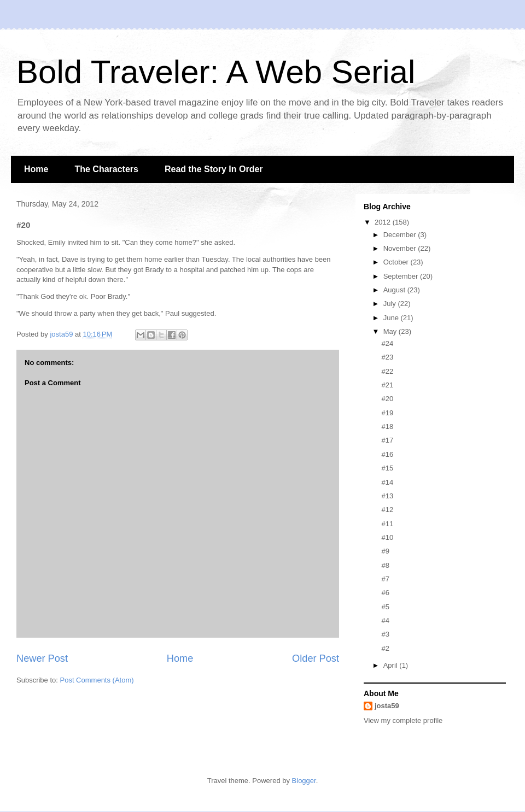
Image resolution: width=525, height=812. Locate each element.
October (397, 262)
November (401, 248)
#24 (387, 343)
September (402, 276)
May (391, 331)
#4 (385, 620)
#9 (385, 551)
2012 (384, 222)
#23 (387, 357)
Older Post (316, 658)
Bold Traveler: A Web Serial (216, 72)
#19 (387, 413)
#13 (387, 496)
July (391, 304)
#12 (387, 510)
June (392, 318)
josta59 (387, 706)
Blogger (304, 781)
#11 (387, 524)
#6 (385, 593)
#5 (385, 607)
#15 (387, 468)
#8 (385, 565)
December (401, 235)
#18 (387, 426)
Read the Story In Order (214, 169)
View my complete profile (403, 720)
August (395, 290)
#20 (387, 399)
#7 (385, 579)
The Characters (106, 169)
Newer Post (42, 658)
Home (36, 169)
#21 (387, 385)
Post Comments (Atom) (97, 680)
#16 (387, 454)
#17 (387, 440)
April (392, 665)
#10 (387, 537)
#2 (385, 648)
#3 (385, 634)
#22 (387, 371)
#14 (387, 482)
